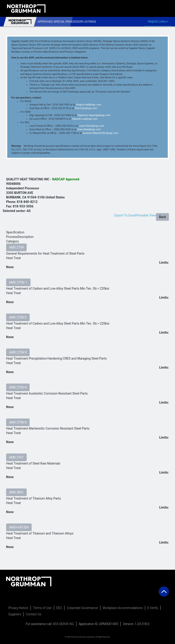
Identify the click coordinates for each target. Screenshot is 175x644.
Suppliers (15, 614)
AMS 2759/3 (18, 352)
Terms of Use (42, 608)
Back (162, 217)
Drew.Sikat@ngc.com (89, 129)
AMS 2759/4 (18, 387)
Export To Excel (125, 215)
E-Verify (153, 608)
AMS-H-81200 (19, 527)
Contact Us (34, 614)
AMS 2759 (16, 247)
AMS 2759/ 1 (18, 282)
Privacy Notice (18, 608)
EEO (59, 608)
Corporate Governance (82, 608)
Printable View (146, 215)
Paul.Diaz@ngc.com (86, 108)
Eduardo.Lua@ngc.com (85, 119)
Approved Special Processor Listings (53, 22)
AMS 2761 (16, 457)
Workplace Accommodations (123, 608)
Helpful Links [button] (159, 22)
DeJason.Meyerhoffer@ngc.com (100, 133)
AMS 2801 (16, 492)
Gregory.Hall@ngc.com (88, 105)
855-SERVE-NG (63, 624)
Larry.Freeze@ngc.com (92, 126)
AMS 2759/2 (18, 317)
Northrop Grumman (20, 22)
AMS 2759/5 (18, 422)
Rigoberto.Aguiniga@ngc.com (94, 115)
